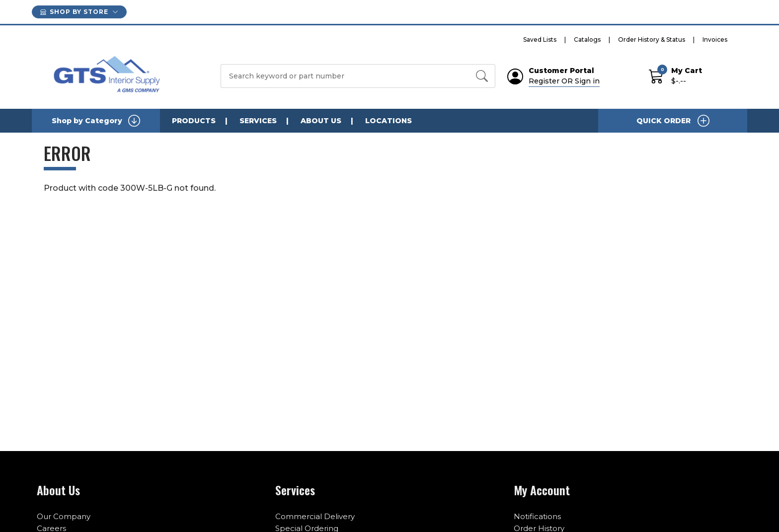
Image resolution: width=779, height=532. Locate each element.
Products (194, 121)
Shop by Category (96, 121)
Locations (389, 121)
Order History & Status (652, 39)
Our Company (64, 516)
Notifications (537, 516)
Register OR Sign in (564, 81)
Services (258, 121)
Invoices (715, 39)
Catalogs (587, 39)
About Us (321, 121)
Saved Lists (540, 39)
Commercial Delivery (315, 516)
